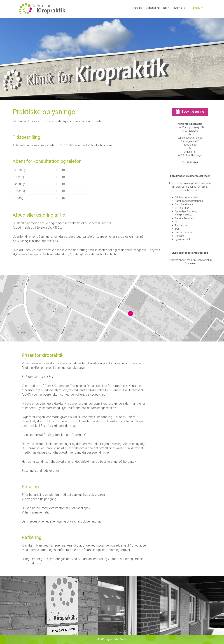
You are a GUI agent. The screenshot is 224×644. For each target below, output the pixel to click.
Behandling (153, 8)
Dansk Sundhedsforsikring (189, 201)
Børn (166, 8)
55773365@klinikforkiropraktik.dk (35, 241)
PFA (177, 222)
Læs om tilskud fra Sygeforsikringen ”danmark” (54, 435)
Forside (138, 8)
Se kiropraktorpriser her (38, 377)
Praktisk (198, 8)
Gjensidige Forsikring (186, 211)
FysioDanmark (183, 239)
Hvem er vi (179, 8)
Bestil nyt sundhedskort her (40, 471)
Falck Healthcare (184, 204)
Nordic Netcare (183, 215)
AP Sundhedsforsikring (187, 197)
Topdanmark (182, 225)
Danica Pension (183, 232)
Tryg (177, 229)
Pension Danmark (184, 218)
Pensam (179, 236)
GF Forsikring (182, 208)
